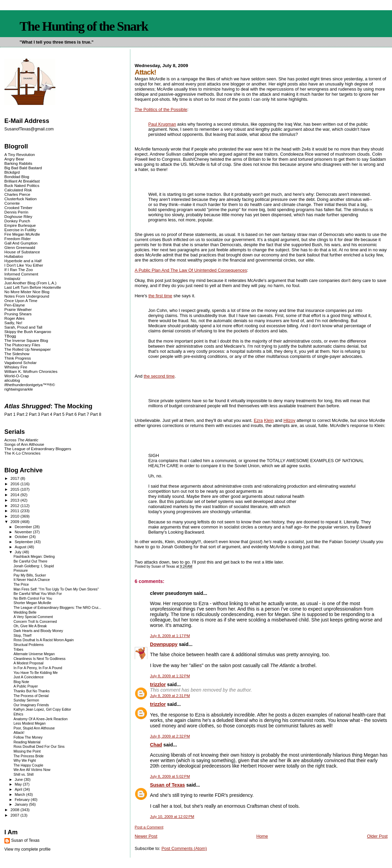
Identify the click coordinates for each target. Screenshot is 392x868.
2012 (15, 506)
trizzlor (158, 684)
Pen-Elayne (15, 305)
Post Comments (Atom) (184, 848)
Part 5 (59, 414)
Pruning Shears (18, 314)
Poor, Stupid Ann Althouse (34, 728)
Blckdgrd (12, 172)
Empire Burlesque (20, 225)
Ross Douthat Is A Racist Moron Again (44, 640)
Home (262, 836)
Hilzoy (289, 420)
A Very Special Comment (33, 617)
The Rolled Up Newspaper (28, 349)
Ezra (258, 420)
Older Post (377, 836)
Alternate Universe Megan (34, 654)
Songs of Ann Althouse (24, 444)
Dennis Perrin (16, 212)
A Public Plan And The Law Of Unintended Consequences (191, 270)
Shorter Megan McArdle (32, 603)
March (20, 794)
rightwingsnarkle (19, 389)
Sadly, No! (13, 323)
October (22, 537)
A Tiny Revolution (20, 154)
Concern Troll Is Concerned (35, 622)
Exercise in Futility (20, 230)
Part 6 (71, 414)
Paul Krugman (162, 124)
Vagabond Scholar (21, 362)
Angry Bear (14, 159)
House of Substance (22, 252)
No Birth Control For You (33, 598)
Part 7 (84, 414)
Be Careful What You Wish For (38, 594)
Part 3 (35, 414)
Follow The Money (28, 737)
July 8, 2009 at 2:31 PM (170, 696)
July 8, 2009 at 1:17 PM (170, 636)
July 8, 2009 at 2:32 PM (170, 736)
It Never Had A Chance (32, 580)
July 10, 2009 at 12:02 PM (172, 817)
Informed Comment (21, 274)
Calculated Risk (18, 190)
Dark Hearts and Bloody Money (38, 631)
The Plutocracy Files (22, 345)
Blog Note (21, 682)
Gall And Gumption (21, 243)
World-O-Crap (17, 376)
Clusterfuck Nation (21, 199)
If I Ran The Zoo (19, 270)
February (23, 800)
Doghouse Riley (18, 216)
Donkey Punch (17, 221)
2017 (15, 478)
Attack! (19, 733)
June (19, 779)
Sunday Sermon (26, 700)
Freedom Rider (18, 239)
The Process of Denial (31, 696)
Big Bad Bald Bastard (23, 168)
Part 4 (47, 414)
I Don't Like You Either (24, 265)
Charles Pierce (17, 194)
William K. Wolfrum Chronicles (31, 371)
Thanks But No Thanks (32, 691)
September (24, 542)
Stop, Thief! (23, 636)
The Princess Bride (29, 756)
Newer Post (146, 836)
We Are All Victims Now (32, 770)
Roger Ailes (14, 318)
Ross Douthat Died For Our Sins (39, 747)
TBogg (10, 336)
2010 (15, 516)
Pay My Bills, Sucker (30, 575)
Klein (269, 420)
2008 (15, 810)
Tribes (19, 650)
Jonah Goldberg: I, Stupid (34, 566)
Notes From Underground (27, 296)
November (24, 532)
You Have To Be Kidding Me (36, 673)
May (19, 784)
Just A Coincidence (29, 677)
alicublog (12, 380)
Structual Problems (29, 645)
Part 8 (96, 414)
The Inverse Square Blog (26, 340)
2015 (15, 489)
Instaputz (12, 278)
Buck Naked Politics (22, 185)
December (24, 527)
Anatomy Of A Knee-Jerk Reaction (41, 719)
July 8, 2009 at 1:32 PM (170, 676)
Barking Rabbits (18, 163)
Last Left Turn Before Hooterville (33, 287)
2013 (15, 500)
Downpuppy (164, 644)
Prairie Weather (18, 309)
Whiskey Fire (16, 367)
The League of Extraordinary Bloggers (38, 449)
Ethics (19, 714)
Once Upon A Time (21, 301)
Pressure (21, 571)
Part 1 (10, 414)
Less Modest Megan (30, 723)
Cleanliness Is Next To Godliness (40, 659)
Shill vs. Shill (24, 775)
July (19, 552)
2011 (15, 511)
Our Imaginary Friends (31, 705)
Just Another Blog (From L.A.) (30, 283)
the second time (159, 376)
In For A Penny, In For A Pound (38, 668)
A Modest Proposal (29, 663)
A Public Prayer (26, 686)
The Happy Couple (28, 765)
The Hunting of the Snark (84, 26)
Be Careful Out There (30, 561)
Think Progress (18, 358)
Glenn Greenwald (20, 247)
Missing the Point (27, 751)
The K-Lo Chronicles (22, 453)
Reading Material (27, 742)
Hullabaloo (14, 256)
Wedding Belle (25, 612)
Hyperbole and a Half (23, 261)
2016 (15, 484)
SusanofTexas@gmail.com (29, 129)
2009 (15, 522)
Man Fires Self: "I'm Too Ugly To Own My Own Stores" (56, 589)
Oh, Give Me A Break (30, 626)
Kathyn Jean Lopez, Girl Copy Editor (42, 709)
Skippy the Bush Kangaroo (28, 332)
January (22, 804)
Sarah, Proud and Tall (23, 327)
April (19, 789)
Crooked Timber (19, 208)
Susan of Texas (168, 785)
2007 (15, 815)
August (21, 547)
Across (21, 440)
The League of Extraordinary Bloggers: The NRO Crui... (58, 608)
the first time (160, 296)
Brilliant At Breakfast (22, 181)
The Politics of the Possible (161, 109)
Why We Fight (25, 761)
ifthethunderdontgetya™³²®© (30, 385)
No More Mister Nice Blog (27, 292)
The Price (21, 585)
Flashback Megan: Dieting (34, 557)
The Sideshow (17, 354)
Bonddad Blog (17, 177)
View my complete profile (28, 849)
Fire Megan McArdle (22, 234)
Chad (156, 745)
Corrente (12, 203)
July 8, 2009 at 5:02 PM (170, 776)
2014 (15, 495)
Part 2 (22, 414)
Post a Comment (149, 827)
